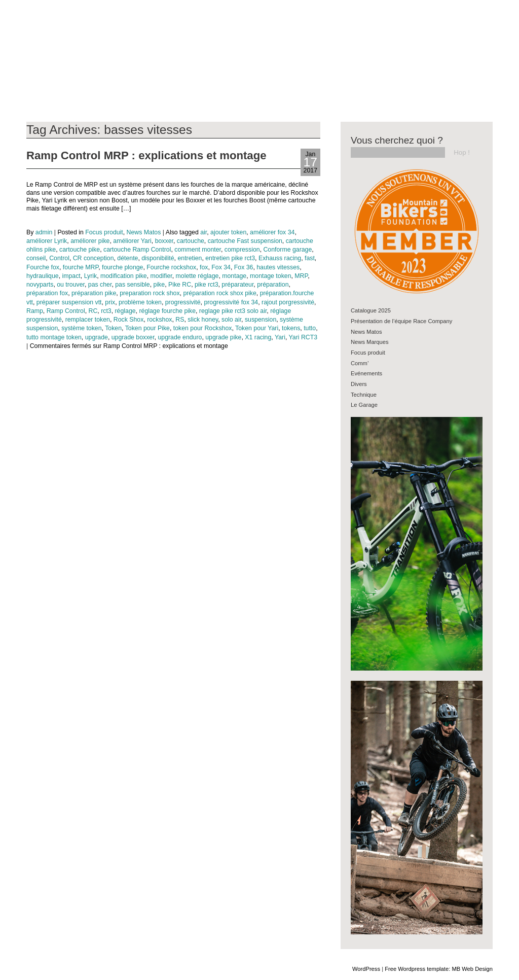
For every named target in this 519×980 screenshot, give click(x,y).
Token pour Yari (257, 328)
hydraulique (43, 276)
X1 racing (258, 337)
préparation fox (47, 293)
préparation (273, 285)
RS (180, 320)
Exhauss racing (280, 258)
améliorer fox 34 (272, 232)
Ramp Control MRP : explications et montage (146, 155)
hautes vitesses (278, 267)
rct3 (106, 311)
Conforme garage (287, 250)
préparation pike (94, 293)
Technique (364, 395)
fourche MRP (81, 267)
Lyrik (91, 276)
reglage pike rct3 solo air (233, 311)
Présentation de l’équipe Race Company (401, 321)
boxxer (164, 241)
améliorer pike (90, 241)
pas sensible (132, 285)
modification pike (124, 276)
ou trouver (71, 285)
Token (113, 328)
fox (204, 267)
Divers (359, 384)
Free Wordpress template (417, 969)
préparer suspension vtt (69, 302)
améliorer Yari (132, 241)
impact (71, 276)
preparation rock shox (150, 293)
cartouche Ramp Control (137, 250)
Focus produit (104, 232)
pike (159, 285)
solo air (231, 320)
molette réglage (197, 276)
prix (110, 302)
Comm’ (360, 363)
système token (81, 328)
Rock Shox (129, 320)
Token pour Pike (147, 328)
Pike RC (180, 285)
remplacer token (88, 320)
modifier (161, 276)
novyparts (40, 285)
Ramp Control (66, 311)
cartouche (191, 241)
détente (127, 258)
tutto (310, 328)
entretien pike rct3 (230, 258)
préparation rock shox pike (219, 293)
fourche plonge (122, 267)
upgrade (97, 337)
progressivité (183, 302)
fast (310, 258)
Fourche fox (43, 267)
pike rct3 (207, 285)
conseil (36, 258)
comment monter (198, 250)
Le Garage (364, 405)
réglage (125, 311)
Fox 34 (221, 267)
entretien (190, 258)
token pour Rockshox (203, 328)
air (203, 232)
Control (59, 258)
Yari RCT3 (303, 337)
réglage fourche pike (167, 311)
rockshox (159, 320)
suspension (261, 320)
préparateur (237, 285)
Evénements (366, 373)
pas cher (100, 285)
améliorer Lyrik (47, 241)
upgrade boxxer (133, 337)
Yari (280, 337)
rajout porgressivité (288, 302)
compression (242, 250)
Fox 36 (244, 267)
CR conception (94, 258)
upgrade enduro (180, 337)
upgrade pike (223, 337)
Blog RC (32, 32)
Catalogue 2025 (371, 310)
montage (234, 276)
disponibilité (158, 258)
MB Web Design (472, 969)
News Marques (370, 342)
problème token (140, 302)
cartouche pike (80, 250)
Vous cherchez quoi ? (397, 140)
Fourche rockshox (171, 267)
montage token (270, 276)
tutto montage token (54, 337)
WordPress (366, 969)
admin (44, 232)
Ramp (35, 311)
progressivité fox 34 (231, 302)
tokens (291, 328)
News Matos (144, 232)
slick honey (203, 320)
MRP (301, 276)
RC (93, 311)
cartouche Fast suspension (245, 241)
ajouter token (228, 232)
